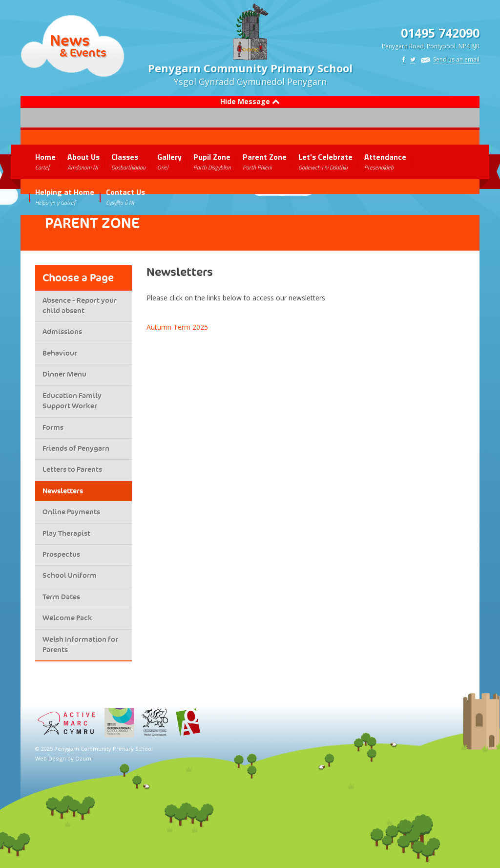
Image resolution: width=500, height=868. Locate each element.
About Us (83, 161)
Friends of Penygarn (76, 448)
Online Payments (71, 512)
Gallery (169, 161)
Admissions (62, 332)
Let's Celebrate (325, 161)
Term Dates (61, 597)
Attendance (385, 161)
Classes (128, 161)
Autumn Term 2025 (177, 327)
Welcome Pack (67, 618)
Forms (53, 427)
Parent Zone (265, 161)
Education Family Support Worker (72, 401)
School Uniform (70, 575)
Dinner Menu (64, 374)
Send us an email (456, 59)
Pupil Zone (212, 161)
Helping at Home (65, 197)
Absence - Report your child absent (80, 306)
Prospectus (61, 554)
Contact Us (125, 197)
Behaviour (60, 353)
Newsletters (63, 491)
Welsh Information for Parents (80, 645)
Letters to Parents (72, 469)
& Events (83, 52)
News (70, 40)
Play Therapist (66, 533)
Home (45, 161)
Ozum (83, 758)
